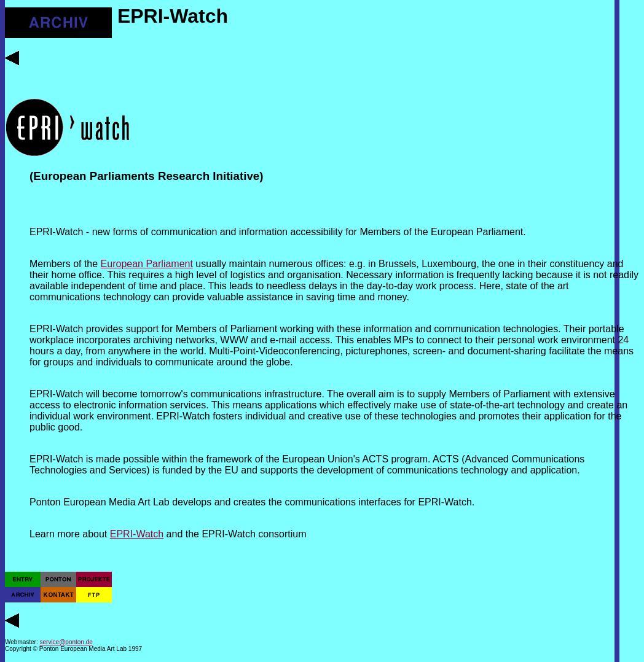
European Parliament (147, 264)
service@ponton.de (66, 642)
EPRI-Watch (137, 534)
